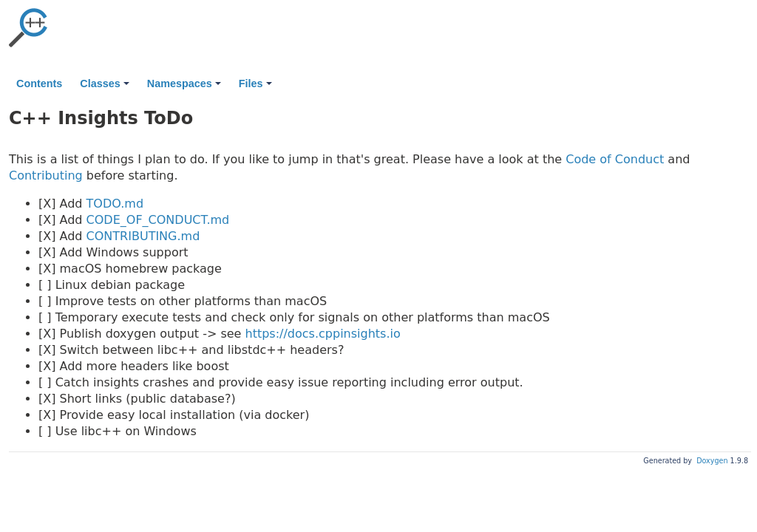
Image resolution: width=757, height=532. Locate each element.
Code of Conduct (615, 159)
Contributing (46, 175)
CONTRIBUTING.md (143, 236)
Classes (104, 83)
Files (255, 83)
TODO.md (115, 204)
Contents (39, 83)
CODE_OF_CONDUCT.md (158, 220)
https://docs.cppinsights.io (323, 334)
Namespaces (184, 83)
